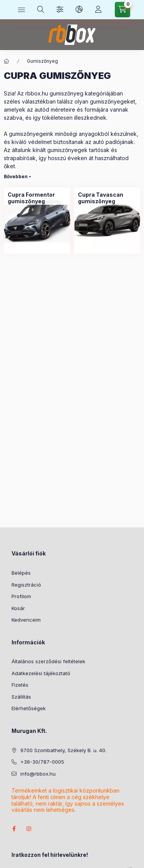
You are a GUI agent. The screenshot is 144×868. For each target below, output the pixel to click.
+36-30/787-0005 (42, 762)
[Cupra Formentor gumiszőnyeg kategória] (37, 198)
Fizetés (20, 685)
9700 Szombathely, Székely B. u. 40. (63, 750)
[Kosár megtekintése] (122, 10)
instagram (29, 829)
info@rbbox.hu (38, 774)
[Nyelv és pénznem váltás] (79, 10)
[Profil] (98, 10)
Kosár (18, 608)
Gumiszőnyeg (42, 61)
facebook (14, 829)
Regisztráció (26, 585)
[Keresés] (41, 10)
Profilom (21, 596)
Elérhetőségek (29, 708)
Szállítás (21, 697)
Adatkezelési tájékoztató (41, 673)
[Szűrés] (60, 10)
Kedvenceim (26, 620)
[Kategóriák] (22, 10)
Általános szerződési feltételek (48, 661)
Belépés (21, 573)
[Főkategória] (7, 61)
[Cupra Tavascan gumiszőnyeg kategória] (107, 198)
